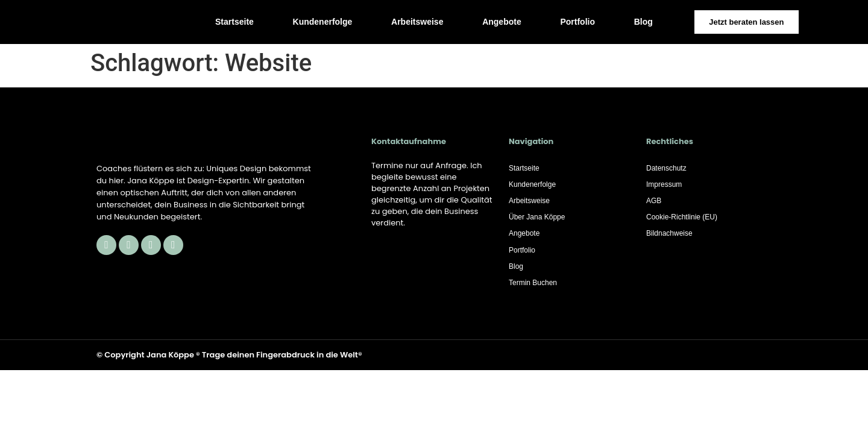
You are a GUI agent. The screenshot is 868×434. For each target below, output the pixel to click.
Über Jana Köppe (537, 219)
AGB (654, 202)
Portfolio (577, 22)
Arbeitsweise (417, 22)
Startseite (234, 22)
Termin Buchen (533, 286)
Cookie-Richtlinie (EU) (682, 219)
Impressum (664, 185)
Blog (643, 22)
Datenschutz (666, 168)
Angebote (502, 22)
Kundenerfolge (323, 22)
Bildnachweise (669, 236)
